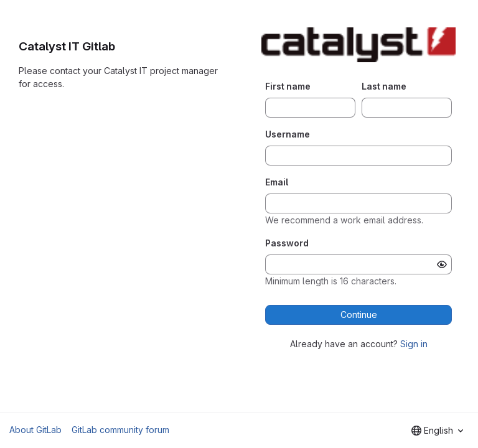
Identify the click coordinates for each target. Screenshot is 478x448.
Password (287, 243)
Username (288, 134)
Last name (384, 86)
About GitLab (35, 430)
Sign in (414, 344)
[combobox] (437, 431)
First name (288, 86)
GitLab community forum (120, 430)
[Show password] (442, 264)
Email (277, 182)
